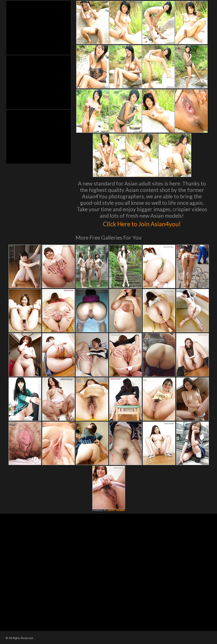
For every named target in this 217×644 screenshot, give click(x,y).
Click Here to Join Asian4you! (142, 223)
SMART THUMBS (116, 510)
